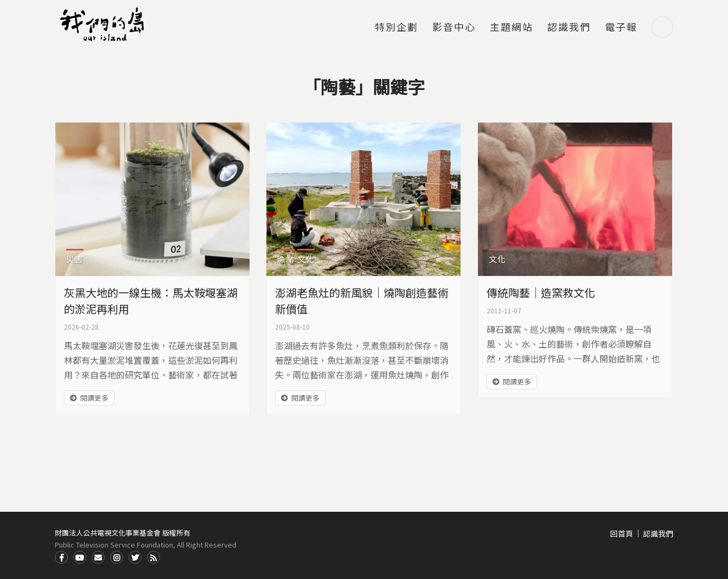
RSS (154, 557)
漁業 (286, 259)
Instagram (117, 557)
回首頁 (622, 533)
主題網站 (512, 28)
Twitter (135, 557)
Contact (98, 557)
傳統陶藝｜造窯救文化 (541, 292)
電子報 (621, 28)
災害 (75, 259)
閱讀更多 (94, 398)
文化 (306, 259)
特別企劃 (397, 28)
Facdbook (61, 557)
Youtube (80, 557)
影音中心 (454, 28)
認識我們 (569, 28)
